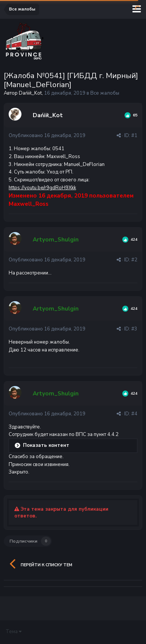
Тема (14, 632)
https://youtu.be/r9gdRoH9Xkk (42, 188)
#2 (134, 260)
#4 (134, 414)
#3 (134, 329)
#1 (134, 136)
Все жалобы (105, 93)
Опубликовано (47, 136)
